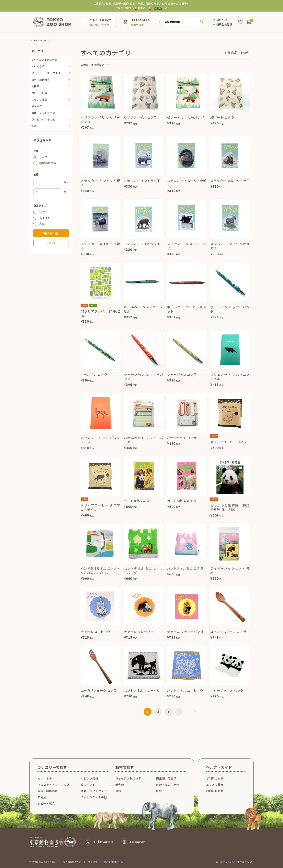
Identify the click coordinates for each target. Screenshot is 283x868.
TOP (32, 41)
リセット (51, 243)
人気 (42, 224)
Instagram (133, 842)
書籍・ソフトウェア (43, 113)
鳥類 (118, 791)
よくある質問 (215, 785)
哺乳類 (120, 785)
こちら (158, 8)
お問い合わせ (215, 791)
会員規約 (93, 862)
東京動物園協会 (112, 862)
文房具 (42, 797)
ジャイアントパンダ (128, 778)
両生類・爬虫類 (166, 778)
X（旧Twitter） (99, 842)
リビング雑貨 (90, 778)
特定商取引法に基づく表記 (43, 862)
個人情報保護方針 (72, 862)
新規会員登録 (224, 24)
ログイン (222, 20)
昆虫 (159, 791)
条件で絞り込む (51, 233)
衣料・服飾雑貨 (48, 791)
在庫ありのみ (48, 163)
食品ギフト (38, 106)
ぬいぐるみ (45, 778)
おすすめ (45, 218)
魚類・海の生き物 (168, 785)
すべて (43, 157)
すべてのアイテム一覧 (44, 60)
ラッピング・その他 (43, 119)
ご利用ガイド (215, 778)
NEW (42, 212)
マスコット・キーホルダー (55, 785)
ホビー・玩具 (39, 93)
